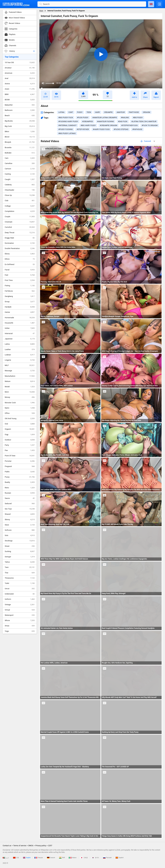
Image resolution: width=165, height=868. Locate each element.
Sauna (20, 498)
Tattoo (20, 562)
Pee (20, 450)
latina (61, 112)
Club (20, 201)
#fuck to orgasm (150, 125)
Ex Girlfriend (20, 264)
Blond (20, 137)
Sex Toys (20, 509)
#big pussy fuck (66, 118)
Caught (20, 179)
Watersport (20, 615)
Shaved (20, 514)
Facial (20, 270)
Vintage (20, 605)
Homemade (20, 318)
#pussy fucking (66, 129)
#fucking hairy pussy (68, 121)
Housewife (20, 323)
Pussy (20, 477)
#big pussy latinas (67, 133)
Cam (20, 158)
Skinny (20, 520)
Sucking (20, 551)
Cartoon (20, 169)
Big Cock (20, 126)
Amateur (20, 68)
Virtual (20, 610)
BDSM (20, 100)
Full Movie (20, 291)
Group (20, 302)
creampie (108, 112)
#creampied (88, 121)
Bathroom (20, 110)
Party (20, 445)
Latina (20, 344)
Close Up (20, 195)
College (20, 206)
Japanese (20, 339)
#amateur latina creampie (105, 118)
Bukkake (20, 153)
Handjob (20, 307)
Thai (20, 573)
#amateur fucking (106, 121)
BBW (20, 94)
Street (20, 546)
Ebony (20, 254)
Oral (20, 424)
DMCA (31, 846)
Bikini (20, 132)
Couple (20, 217)
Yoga (20, 631)
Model (20, 387)
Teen (20, 567)
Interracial (20, 334)
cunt (71, 112)
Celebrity (20, 185)
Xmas (20, 626)
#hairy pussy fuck (101, 129)
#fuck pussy (83, 118)
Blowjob (20, 142)
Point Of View (20, 456)
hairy (97, 112)
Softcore (20, 530)
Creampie (20, 222)
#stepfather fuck (129, 125)
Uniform (20, 599)
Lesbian (20, 355)
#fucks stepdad (121, 129)
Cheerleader (20, 190)
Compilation (20, 211)
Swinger (20, 557)
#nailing (125, 118)
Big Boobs (20, 121)
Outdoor (20, 440)
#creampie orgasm (108, 125)
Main (41, 11)
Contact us (7, 846)
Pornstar (20, 461)
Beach (20, 116)
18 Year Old (20, 63)
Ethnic (20, 259)
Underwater (20, 594)
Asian (20, 89)
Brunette (20, 148)
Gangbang (20, 296)
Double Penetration (20, 248)
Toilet (20, 583)
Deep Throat (20, 233)
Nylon (20, 408)
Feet (20, 275)
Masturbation (20, 376)
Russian (20, 493)
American (20, 73)
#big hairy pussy (88, 125)
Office (20, 413)
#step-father (83, 129)
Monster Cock (20, 403)
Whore (20, 620)
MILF (20, 365)
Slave (20, 525)
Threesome (20, 578)
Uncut (20, 589)
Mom (20, 392)
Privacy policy (41, 846)
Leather (20, 350)
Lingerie (20, 360)
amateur (121, 112)
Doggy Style (20, 238)
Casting (20, 174)
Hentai (20, 312)
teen (89, 112)
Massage (20, 371)
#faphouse (137, 129)
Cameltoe (20, 163)
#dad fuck (123, 121)
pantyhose (134, 112)
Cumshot (20, 227)
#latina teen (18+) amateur (144, 121)
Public (20, 472)
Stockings (20, 541)
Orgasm (20, 429)
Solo (20, 535)
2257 (50, 846)
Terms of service (20, 846)
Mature (20, 381)
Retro (20, 488)
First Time (20, 280)
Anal (20, 78)
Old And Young (20, 419)
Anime (20, 84)
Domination (20, 243)
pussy (80, 112)
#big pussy (138, 118)
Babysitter (20, 105)
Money (20, 397)
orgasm (146, 112)
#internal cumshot (67, 125)
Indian (20, 328)
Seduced (20, 504)
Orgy (20, 435)
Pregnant (20, 466)
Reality (20, 482)
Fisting (20, 286)
